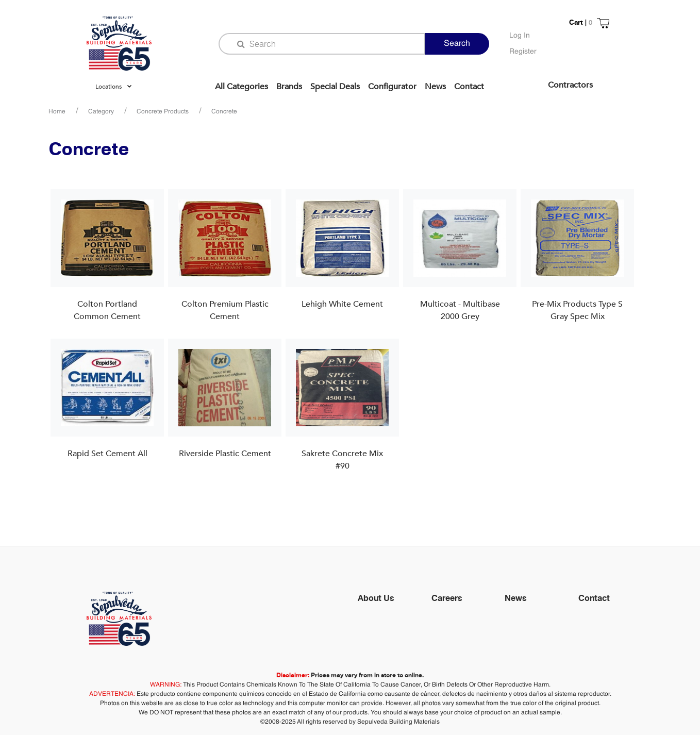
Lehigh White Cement (342, 304)
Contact (469, 87)
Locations (109, 87)
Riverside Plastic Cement (225, 454)
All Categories (241, 87)
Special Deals (335, 87)
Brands (289, 87)
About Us (376, 598)
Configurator (392, 87)
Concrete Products (163, 112)
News (435, 87)
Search (457, 44)
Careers (447, 598)
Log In (520, 36)
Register (523, 52)
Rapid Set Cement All (107, 454)
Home (57, 112)
